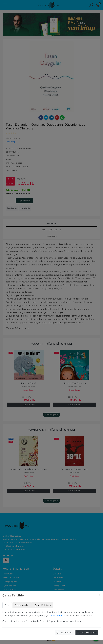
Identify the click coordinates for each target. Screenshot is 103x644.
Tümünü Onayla (87, 633)
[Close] (100, 595)
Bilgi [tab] (7, 605)
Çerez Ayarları (64, 633)
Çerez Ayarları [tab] (22, 605)
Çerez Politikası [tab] (43, 605)
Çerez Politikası (57, 616)
